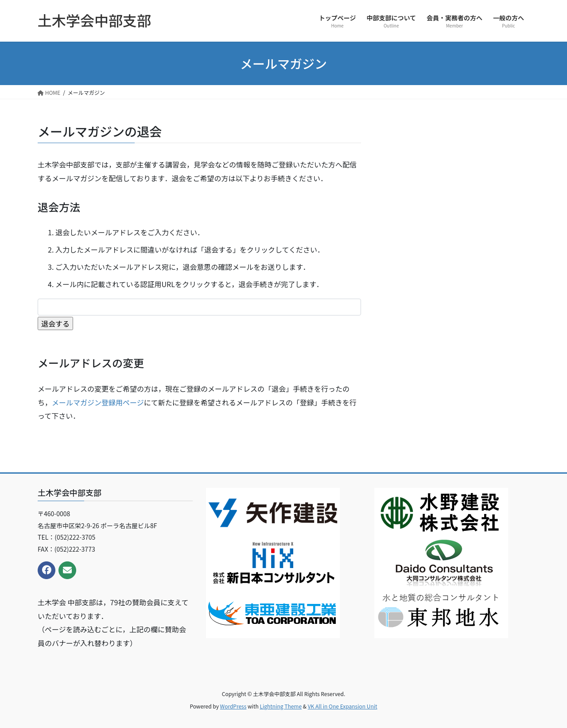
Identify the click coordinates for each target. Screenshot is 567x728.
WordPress (233, 706)
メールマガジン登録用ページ (98, 402)
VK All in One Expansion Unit (343, 706)
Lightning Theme (281, 706)
